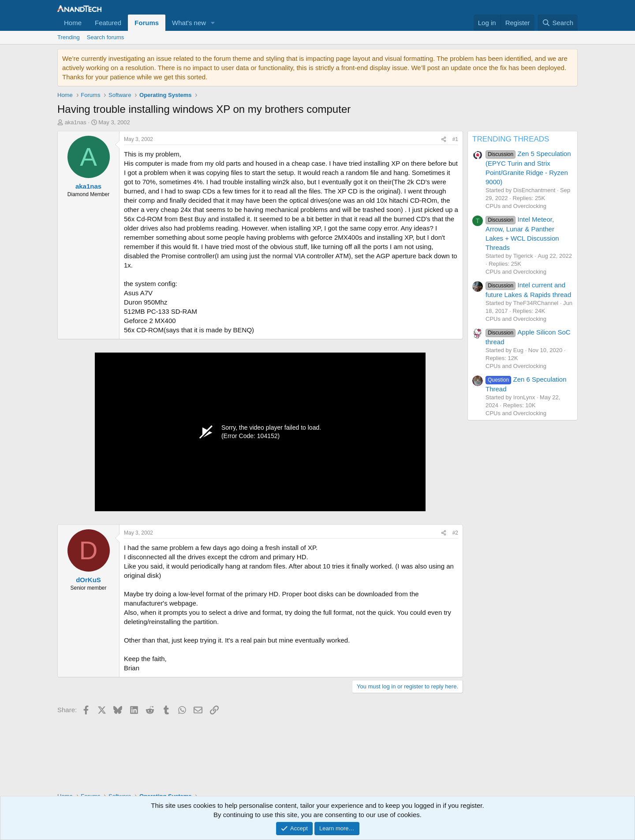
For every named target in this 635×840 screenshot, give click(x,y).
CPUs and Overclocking (516, 206)
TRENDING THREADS (511, 139)
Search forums (106, 37)
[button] (213, 23)
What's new (189, 23)
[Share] (444, 139)
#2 (455, 533)
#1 (455, 139)
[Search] (558, 23)
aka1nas (76, 122)
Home (73, 23)
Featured (108, 23)
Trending (69, 37)
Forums (147, 23)
